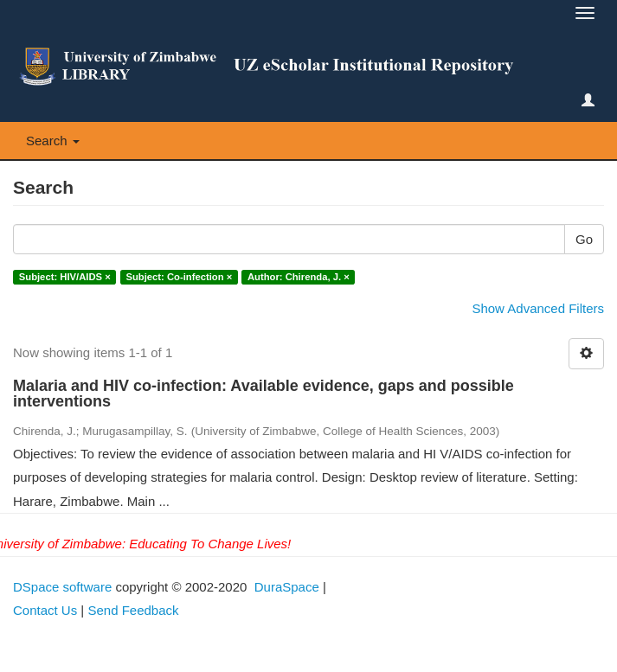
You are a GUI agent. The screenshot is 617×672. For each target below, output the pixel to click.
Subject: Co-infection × (179, 277)
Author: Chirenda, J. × (299, 277)
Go (584, 239)
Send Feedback (133, 610)
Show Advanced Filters (538, 308)
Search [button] (53, 141)
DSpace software (62, 587)
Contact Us (45, 610)
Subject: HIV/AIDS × (65, 277)
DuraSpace (287, 587)
